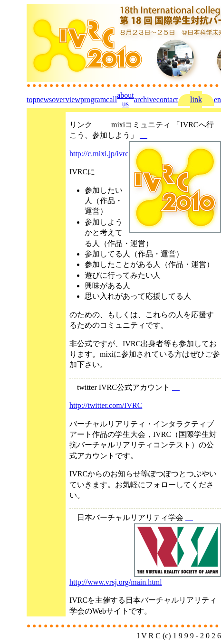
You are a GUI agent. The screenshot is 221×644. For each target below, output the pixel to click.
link (196, 99)
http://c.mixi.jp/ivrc (99, 154)
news (44, 99)
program (93, 99)
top (31, 99)
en (217, 99)
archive (145, 99)
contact (167, 99)
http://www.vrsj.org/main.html (116, 582)
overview (66, 99)
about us (125, 99)
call (111, 99)
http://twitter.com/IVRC (106, 405)
